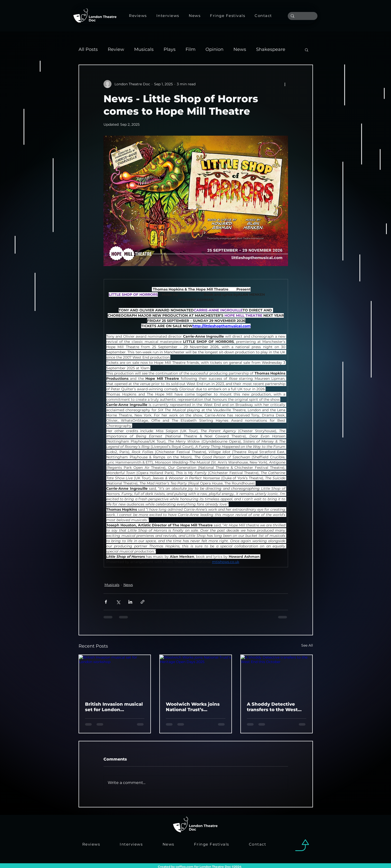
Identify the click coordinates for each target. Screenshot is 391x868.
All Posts (88, 49)
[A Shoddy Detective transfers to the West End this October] (277, 675)
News (240, 49)
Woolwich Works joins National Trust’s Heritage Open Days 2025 (193, 707)
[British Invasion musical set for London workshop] (115, 675)
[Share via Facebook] (106, 602)
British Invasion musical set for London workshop (114, 707)
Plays (170, 49)
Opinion (214, 49)
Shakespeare (271, 49)
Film (191, 49)
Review (116, 49)
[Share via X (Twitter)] (118, 602)
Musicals (144, 49)
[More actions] (285, 84)
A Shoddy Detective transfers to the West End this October (272, 707)
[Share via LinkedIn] (130, 602)
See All (307, 645)
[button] (307, 50)
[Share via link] (143, 602)
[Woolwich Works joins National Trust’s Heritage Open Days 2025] (196, 675)
